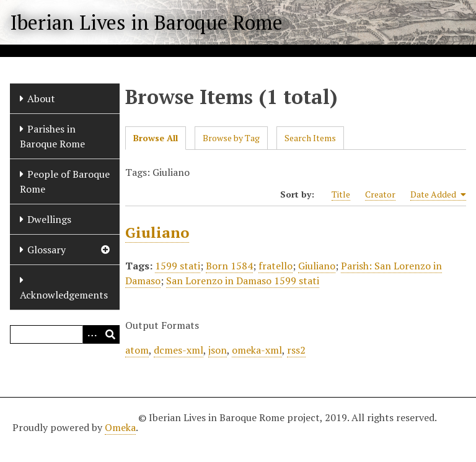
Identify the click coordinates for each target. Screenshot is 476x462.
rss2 (296, 350)
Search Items (310, 138)
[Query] (65, 334)
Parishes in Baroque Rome (52, 136)
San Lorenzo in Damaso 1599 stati (243, 281)
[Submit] (110, 334)
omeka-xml (257, 350)
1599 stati (178, 266)
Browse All (156, 138)
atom (137, 350)
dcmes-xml (178, 350)
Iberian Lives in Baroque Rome (146, 22)
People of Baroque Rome (65, 181)
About (41, 98)
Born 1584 (229, 266)
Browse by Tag (231, 138)
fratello (275, 266)
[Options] (92, 334)
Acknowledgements (64, 295)
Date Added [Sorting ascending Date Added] (438, 194)
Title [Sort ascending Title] (341, 194)
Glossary (46, 250)
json (218, 350)
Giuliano (157, 232)
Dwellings (49, 219)
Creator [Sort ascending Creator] (380, 194)
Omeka (120, 427)
